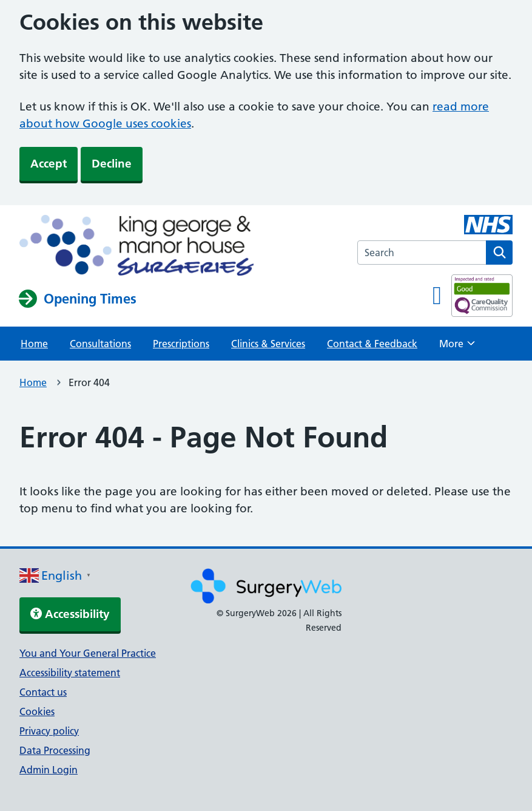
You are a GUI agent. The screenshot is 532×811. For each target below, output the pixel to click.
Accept (49, 164)
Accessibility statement (70, 673)
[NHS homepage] (136, 246)
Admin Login (49, 770)
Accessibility (70, 614)
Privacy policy (49, 731)
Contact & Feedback (372, 344)
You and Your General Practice (88, 653)
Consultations (100, 344)
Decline (112, 164)
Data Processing (55, 750)
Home (34, 344)
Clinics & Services (268, 344)
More (457, 347)
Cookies (37, 711)
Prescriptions (181, 344)
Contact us (43, 692)
